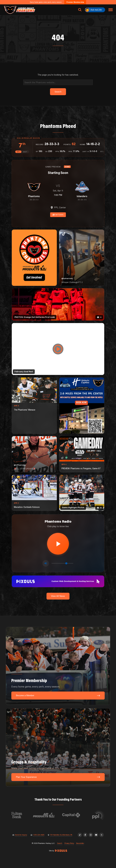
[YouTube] (96, 835)
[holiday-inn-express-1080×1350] (82, 406)
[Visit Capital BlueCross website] (80, 815)
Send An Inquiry (21, 835)
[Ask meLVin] (95, 10)
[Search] (58, 82)
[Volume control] (62, 563)
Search (60, 843)
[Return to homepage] (19, 10)
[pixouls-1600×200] (58, 581)
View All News (58, 596)
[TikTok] (80, 835)
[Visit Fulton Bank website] (26, 815)
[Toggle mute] (46, 563)
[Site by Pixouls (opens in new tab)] (61, 851)
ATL (18, 152)
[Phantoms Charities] (34, 258)
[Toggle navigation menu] (111, 10)
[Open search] (80, 10)
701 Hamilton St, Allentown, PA (61, 835)
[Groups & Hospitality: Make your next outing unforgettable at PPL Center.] (58, 747)
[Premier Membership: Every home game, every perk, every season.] (58, 666)
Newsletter (80, 843)
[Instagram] (91, 835)
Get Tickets (58, 215)
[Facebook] (85, 835)
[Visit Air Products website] (53, 815)
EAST (25, 152)
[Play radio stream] (58, 544)
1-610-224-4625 (39, 835)
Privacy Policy (69, 843)
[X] (102, 835)
